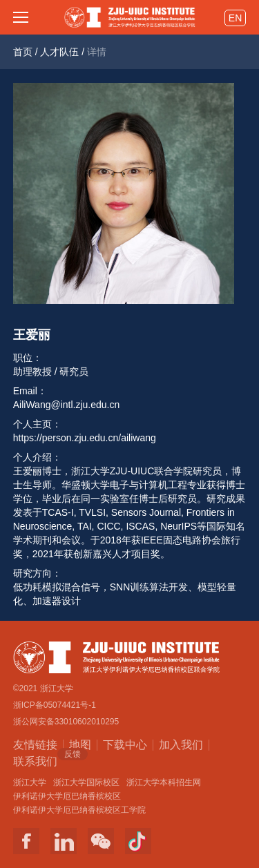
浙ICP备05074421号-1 (55, 705)
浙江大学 (30, 782)
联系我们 (35, 760)
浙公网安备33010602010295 (66, 722)
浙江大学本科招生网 (164, 782)
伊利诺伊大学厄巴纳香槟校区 (67, 796)
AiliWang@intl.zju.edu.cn (67, 405)
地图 (80, 745)
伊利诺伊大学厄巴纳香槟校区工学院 (79, 810)
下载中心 (125, 745)
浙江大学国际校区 (86, 782)
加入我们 (181, 745)
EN (235, 18)
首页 (23, 52)
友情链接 (35, 745)
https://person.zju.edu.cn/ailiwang (85, 438)
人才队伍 (59, 52)
